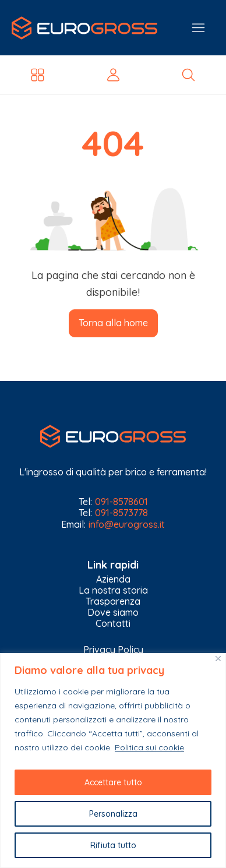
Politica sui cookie (149, 747)
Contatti (113, 624)
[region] (113, 761)
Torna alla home (113, 323)
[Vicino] (218, 659)
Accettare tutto (113, 782)
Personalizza (113, 814)
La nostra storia (113, 590)
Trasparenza (113, 601)
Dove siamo (113, 613)
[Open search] (188, 75)
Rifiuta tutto (113, 845)
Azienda (113, 579)
